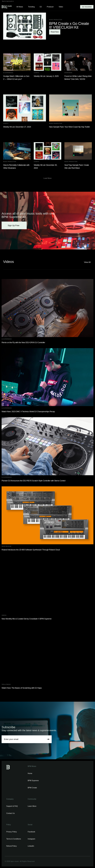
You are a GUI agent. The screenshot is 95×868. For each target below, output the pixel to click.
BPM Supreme (33, 781)
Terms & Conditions (14, 839)
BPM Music (32, 766)
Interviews (68, 73)
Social (30, 825)
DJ (41, 7)
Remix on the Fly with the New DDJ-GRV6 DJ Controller (23, 342)
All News (20, 7)
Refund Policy (12, 846)
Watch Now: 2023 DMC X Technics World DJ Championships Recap (28, 411)
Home (30, 773)
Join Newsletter (87, 7)
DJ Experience (8, 73)
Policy (9, 825)
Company (10, 799)
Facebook (31, 832)
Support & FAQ (12, 806)
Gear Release (6, 546)
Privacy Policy (12, 832)
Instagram (31, 839)
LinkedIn (31, 846)
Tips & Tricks (6, 684)
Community (32, 799)
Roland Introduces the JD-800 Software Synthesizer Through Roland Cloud (31, 550)
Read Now (55, 32)
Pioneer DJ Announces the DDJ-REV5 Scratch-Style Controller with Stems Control (33, 481)
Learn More (32, 806)
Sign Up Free (14, 225)
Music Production (56, 20)
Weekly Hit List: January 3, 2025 (46, 76)
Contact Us (10, 813)
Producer (50, 7)
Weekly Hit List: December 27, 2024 (17, 127)
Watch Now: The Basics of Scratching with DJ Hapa (22, 688)
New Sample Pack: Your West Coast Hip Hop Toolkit (69, 127)
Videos (4, 615)
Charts (36, 73)
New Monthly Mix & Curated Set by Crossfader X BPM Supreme (27, 619)
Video (61, 7)
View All (88, 262)
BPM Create (32, 788)
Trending (31, 7)
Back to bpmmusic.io (8, 1)
